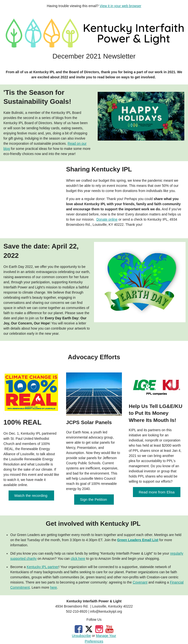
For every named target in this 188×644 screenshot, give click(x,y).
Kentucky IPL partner (43, 567)
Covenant (140, 582)
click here (78, 559)
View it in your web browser (120, 6)
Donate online (107, 219)
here (54, 587)
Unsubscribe (82, 636)
